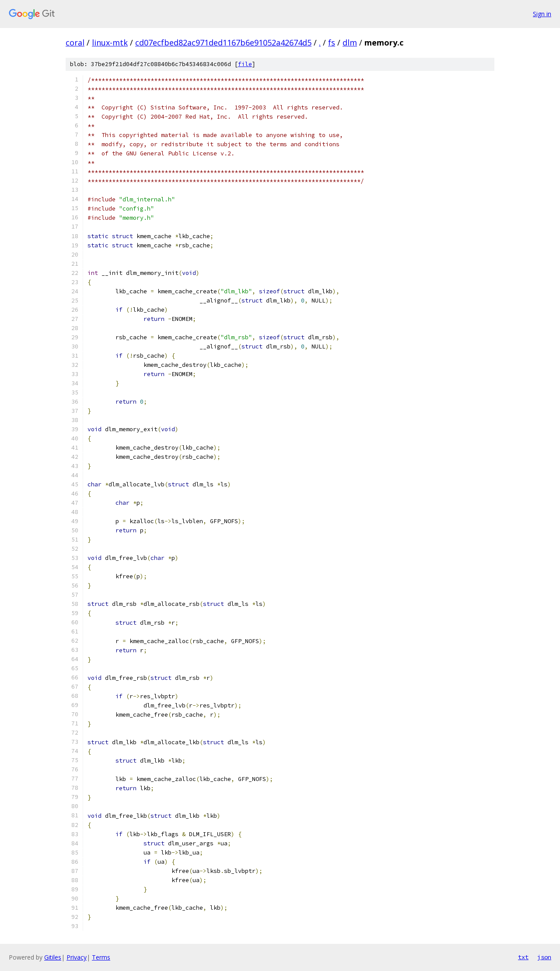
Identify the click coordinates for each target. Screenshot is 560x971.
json (544, 957)
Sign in (542, 14)
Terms (101, 957)
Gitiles (53, 957)
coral (75, 42)
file (245, 64)
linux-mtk (110, 42)
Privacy (77, 957)
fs (332, 42)
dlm (350, 42)
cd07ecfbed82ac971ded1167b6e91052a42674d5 (223, 42)
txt (523, 957)
